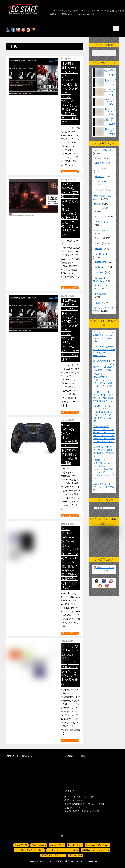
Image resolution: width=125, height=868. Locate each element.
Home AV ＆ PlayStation (98, 845)
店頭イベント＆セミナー (53, 855)
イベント (99, 190)
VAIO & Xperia (101, 231)
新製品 (98, 158)
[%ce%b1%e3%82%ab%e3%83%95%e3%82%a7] (23, 30)
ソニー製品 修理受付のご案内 (29, 850)
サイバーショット (104, 222)
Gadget (99, 248)
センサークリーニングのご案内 (63, 850)
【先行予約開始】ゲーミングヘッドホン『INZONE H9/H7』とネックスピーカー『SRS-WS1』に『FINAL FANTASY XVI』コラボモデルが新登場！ (70, 330)
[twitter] (8, 30)
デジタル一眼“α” (103, 208)
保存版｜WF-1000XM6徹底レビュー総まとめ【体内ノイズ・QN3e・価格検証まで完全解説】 (104, 380)
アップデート (102, 168)
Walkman (99, 267)
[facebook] (13, 30)
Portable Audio (101, 254)
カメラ (97, 204)
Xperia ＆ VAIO (57, 845)
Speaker (99, 272)
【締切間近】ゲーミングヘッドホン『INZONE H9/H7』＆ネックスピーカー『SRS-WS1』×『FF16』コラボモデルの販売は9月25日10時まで (70, 93)
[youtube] (18, 30)
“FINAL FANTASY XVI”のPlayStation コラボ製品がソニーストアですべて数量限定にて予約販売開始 (70, 444)
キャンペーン (102, 182)
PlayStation (100, 294)
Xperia (98, 238)
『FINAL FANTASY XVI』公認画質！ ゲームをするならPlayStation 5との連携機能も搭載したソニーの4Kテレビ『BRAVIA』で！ (70, 209)
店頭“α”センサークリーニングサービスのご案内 (104, 487)
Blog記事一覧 (21, 845)
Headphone (101, 262)
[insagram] (28, 30)
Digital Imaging (39, 845)
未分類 (97, 303)
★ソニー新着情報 (103, 150)
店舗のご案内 (76, 855)
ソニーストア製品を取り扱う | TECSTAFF (62, 861)
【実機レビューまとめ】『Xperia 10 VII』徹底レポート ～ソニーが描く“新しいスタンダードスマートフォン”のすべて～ (104, 469)
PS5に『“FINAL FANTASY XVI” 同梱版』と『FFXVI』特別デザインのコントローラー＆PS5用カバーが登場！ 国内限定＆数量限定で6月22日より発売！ (71, 558)
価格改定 (99, 163)
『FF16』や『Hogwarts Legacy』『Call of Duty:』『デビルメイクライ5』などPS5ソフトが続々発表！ (70, 665)
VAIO (98, 243)
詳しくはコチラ (70, 171)
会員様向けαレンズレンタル (95, 850)
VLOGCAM (100, 217)
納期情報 (99, 177)
